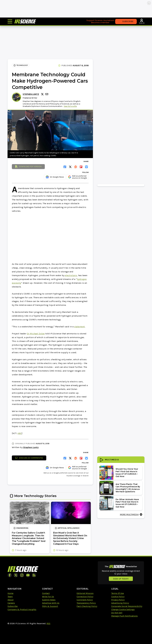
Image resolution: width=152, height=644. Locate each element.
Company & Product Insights (22, 609)
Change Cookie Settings (123, 609)
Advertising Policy (120, 603)
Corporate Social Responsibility (127, 606)
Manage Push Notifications (124, 616)
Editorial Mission (85, 593)
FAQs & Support (50, 606)
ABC (20, 433)
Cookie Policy (118, 596)
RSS (48, 623)
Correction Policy (85, 596)
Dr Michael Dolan (36, 334)
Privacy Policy (118, 600)
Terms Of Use (118, 593)
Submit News (49, 600)
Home (10, 593)
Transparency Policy (86, 603)
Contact (46, 593)
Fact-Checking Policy (87, 606)
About (11, 600)
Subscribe (13, 606)
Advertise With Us (51, 603)
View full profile (70, 106)
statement (80, 327)
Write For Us (48, 596)
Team (10, 596)
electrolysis (71, 275)
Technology (21, 65)
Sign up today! (121, 579)
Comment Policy (85, 600)
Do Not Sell (117, 613)
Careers (11, 603)
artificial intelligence (67, 528)
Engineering (21, 528)
